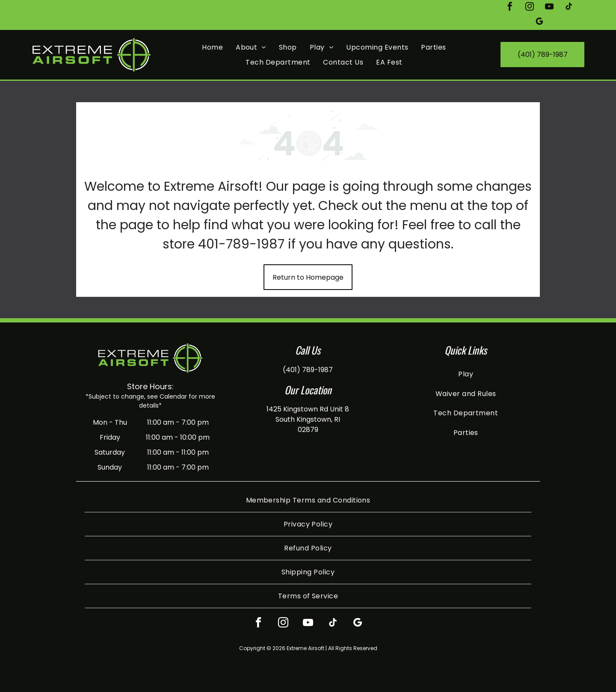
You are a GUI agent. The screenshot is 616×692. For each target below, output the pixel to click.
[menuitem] (212, 47)
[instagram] (530, 7)
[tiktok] (569, 7)
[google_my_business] (539, 22)
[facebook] (510, 7)
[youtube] (549, 7)
